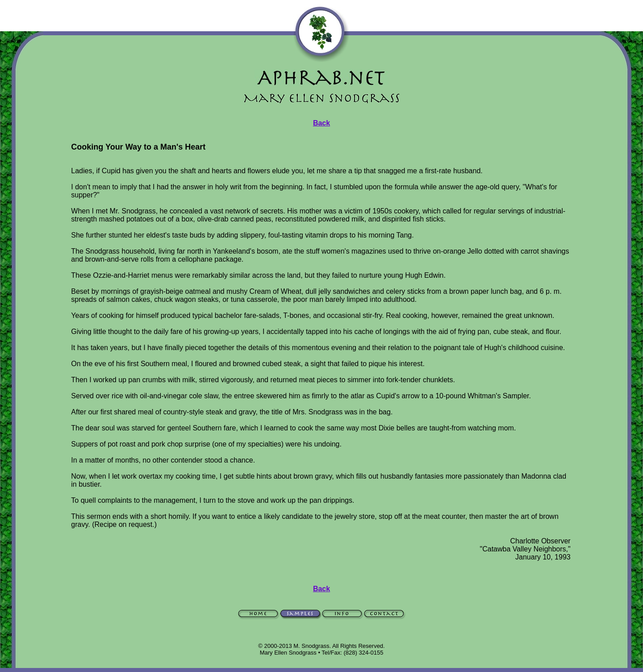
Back (321, 123)
